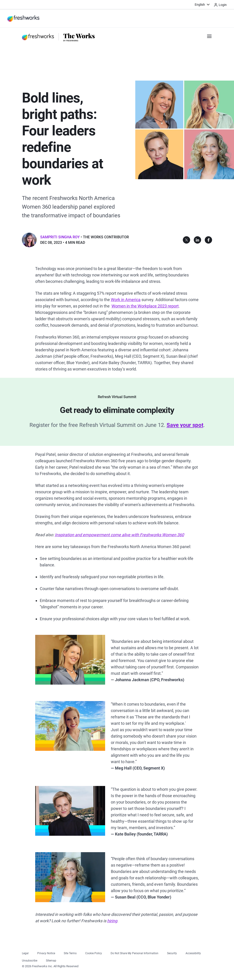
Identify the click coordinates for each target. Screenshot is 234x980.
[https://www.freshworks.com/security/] (172, 953)
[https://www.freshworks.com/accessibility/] (193, 953)
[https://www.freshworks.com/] (23, 18)
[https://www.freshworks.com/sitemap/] (51, 960)
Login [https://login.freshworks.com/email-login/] (220, 5)
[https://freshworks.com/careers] (112, 921)
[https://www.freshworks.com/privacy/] (46, 953)
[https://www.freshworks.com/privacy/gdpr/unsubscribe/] (30, 960)
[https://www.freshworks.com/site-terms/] (70, 953)
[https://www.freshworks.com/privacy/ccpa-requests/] (134, 953)
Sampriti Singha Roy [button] (60, 237)
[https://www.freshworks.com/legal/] (25, 953)
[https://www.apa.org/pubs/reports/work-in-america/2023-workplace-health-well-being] (126, 300)
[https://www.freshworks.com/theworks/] (79, 37)
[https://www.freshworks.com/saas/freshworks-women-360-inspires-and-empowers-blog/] (119, 535)
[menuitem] (203, 5)
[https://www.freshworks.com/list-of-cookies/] (94, 953)
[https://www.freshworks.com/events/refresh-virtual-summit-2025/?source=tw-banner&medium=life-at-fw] (185, 425)
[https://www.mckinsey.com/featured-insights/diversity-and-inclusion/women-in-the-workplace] (145, 306)
